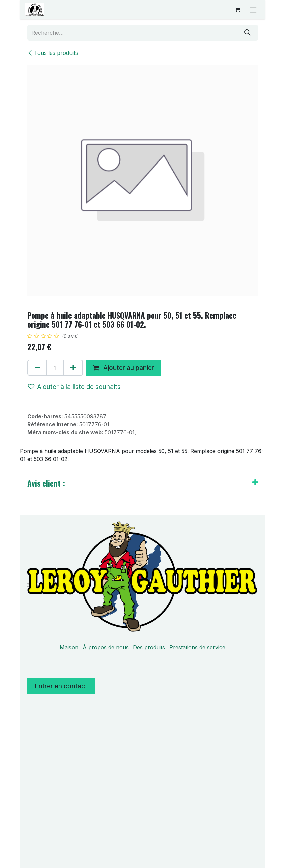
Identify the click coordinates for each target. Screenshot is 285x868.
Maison (69, 647)
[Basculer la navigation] (253, 10)
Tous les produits (53, 53)
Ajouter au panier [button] (123, 368)
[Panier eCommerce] (237, 10)
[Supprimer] (37, 368)
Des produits (149, 647)
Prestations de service (197, 647)
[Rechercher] (247, 33)
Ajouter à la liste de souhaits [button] (74, 387)
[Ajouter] (73, 368)
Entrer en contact (61, 686)
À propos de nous (106, 647)
